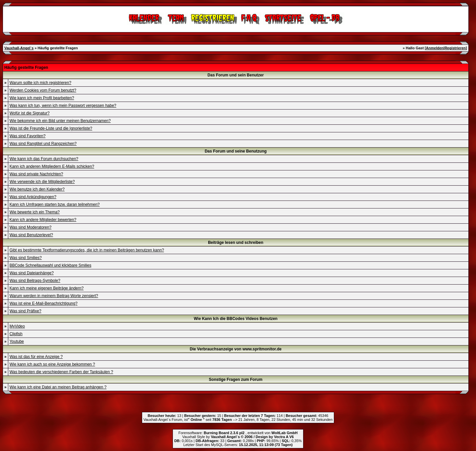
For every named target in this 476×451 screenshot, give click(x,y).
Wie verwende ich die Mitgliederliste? (42, 182)
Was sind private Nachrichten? (36, 174)
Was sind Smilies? (26, 258)
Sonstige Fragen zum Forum (236, 380)
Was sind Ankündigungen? (33, 197)
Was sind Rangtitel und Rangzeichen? (43, 144)
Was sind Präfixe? (25, 311)
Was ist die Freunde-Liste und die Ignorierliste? (51, 128)
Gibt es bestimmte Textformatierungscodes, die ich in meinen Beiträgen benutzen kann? (87, 250)
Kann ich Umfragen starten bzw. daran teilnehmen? (55, 204)
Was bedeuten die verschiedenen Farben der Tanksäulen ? (61, 372)
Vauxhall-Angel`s (19, 48)
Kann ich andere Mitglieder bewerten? (43, 220)
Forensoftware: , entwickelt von (238, 433)
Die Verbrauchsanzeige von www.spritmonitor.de (236, 349)
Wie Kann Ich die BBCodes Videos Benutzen (236, 319)
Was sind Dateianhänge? (32, 273)
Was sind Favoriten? (28, 136)
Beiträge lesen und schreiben (236, 243)
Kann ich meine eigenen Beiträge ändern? (47, 288)
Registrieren (455, 48)
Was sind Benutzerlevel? (31, 235)
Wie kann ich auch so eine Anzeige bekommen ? (52, 364)
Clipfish (16, 334)
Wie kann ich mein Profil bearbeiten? (42, 98)
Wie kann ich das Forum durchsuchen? (44, 159)
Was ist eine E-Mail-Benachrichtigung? (44, 303)
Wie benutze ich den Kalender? (37, 189)
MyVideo (17, 326)
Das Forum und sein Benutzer (236, 75)
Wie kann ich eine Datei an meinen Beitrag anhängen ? (58, 387)
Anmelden (435, 48)
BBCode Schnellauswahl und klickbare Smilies (50, 265)
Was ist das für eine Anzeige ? (36, 357)
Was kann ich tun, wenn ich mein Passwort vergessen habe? (63, 106)
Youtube (17, 341)
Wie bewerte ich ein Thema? (35, 212)
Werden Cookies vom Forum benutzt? (43, 90)
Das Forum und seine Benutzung (236, 151)
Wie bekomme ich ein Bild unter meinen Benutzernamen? (60, 121)
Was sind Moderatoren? (31, 227)
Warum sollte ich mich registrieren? (40, 83)
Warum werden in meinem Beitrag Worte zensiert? (54, 296)
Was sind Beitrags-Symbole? (35, 281)
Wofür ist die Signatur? (30, 113)
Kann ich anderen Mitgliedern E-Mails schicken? (52, 166)
